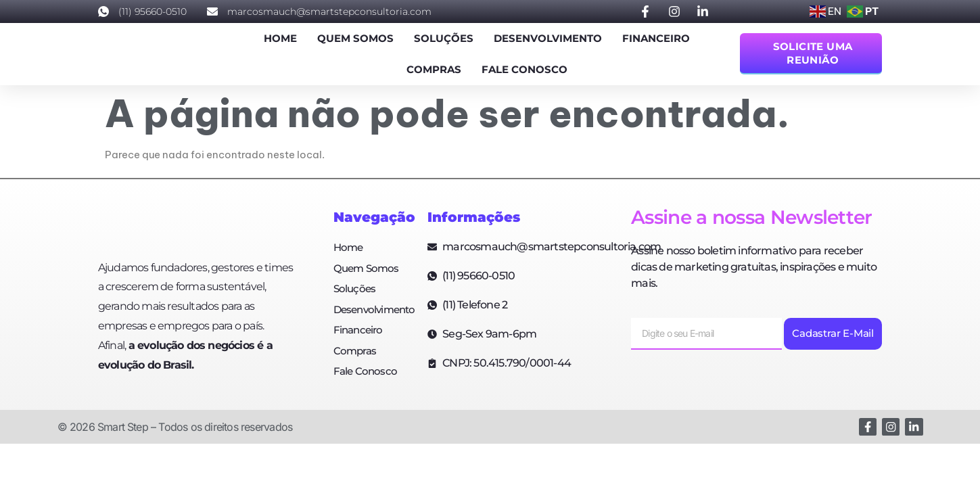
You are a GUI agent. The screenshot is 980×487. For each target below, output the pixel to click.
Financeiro (656, 38)
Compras (434, 69)
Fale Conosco (524, 69)
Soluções (444, 38)
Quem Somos (355, 38)
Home (280, 38)
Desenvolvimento (548, 38)
